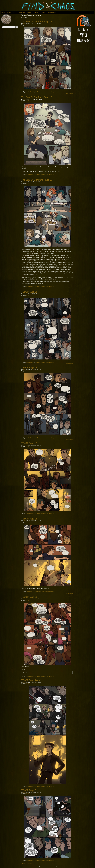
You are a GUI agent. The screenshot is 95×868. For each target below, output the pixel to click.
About (9, 13)
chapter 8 (28, 92)
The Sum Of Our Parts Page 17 (37, 97)
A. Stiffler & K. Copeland (33, 866)
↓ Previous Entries (27, 864)
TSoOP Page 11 (29, 519)
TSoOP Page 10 (29, 597)
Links (15, 13)
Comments (69, 93)
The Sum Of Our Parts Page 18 (37, 22)
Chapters (22, 13)
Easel (55, 866)
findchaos (37, 92)
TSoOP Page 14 (29, 292)
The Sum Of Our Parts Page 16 (37, 180)
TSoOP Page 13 (29, 367)
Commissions (52, 13)
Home (4, 13)
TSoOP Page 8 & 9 (30, 680)
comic (27, 25)
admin (24, 24)
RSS (63, 866)
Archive (29, 13)
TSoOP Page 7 (29, 790)
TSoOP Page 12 (29, 443)
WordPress (48, 866)
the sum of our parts (46, 92)
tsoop (53, 92)
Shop (43, 13)
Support (37, 13)
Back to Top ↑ (68, 866)
